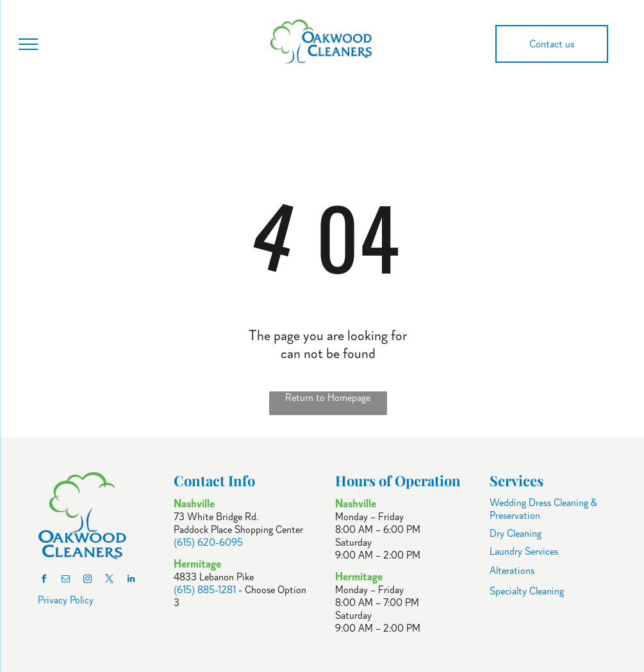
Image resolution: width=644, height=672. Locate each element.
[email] (66, 581)
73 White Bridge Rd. (216, 517)
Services (516, 480)
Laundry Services (524, 552)
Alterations (512, 571)
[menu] (28, 44)
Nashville (356, 504)
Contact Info (214, 480)
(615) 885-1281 (205, 590)
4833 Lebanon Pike (214, 577)
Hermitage (359, 577)
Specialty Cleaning (527, 591)
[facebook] (44, 581)
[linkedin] (131, 581)
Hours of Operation (398, 480)
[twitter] (110, 581)
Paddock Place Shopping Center (238, 530)
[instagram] (88, 581)
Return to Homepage (328, 398)
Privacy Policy (66, 600)
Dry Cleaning (516, 534)
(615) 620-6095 (208, 543)
